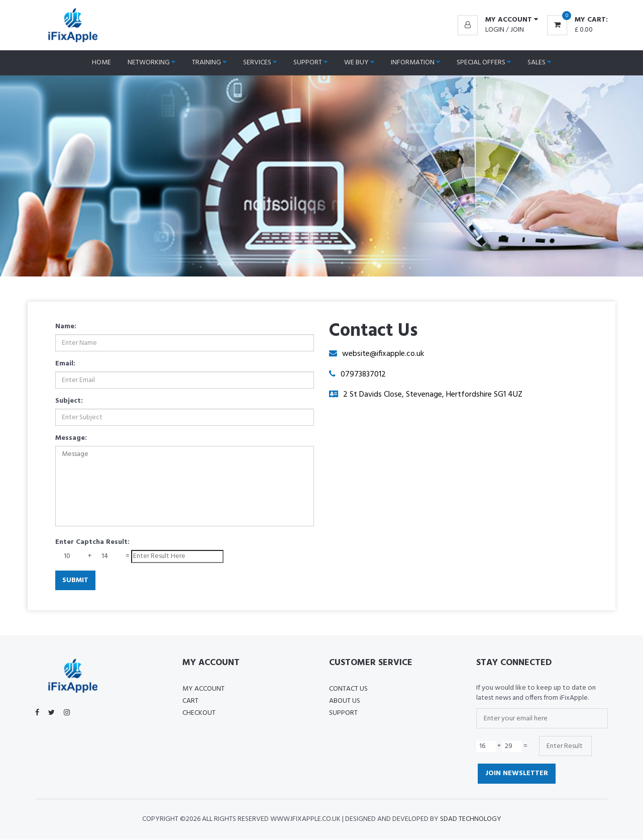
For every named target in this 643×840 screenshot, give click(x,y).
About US (345, 702)
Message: (71, 438)
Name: (66, 327)
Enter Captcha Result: (92, 542)
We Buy (359, 63)
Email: (65, 364)
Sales (539, 63)
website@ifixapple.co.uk (383, 354)
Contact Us (348, 689)
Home (101, 63)
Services (260, 63)
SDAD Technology (471, 820)
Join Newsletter (517, 774)
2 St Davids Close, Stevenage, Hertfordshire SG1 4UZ (433, 395)
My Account (203, 689)
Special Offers (484, 63)
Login (495, 30)
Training (209, 63)
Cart (190, 702)
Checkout (199, 714)
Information (415, 63)
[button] (498, 20)
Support (310, 63)
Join (517, 30)
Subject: (69, 401)
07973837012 (363, 375)
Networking (151, 63)
